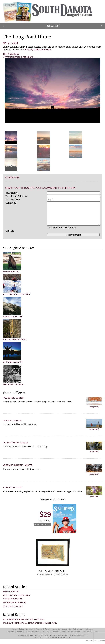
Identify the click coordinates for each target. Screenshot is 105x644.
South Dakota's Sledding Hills (16, 294)
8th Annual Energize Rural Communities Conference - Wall (30, 623)
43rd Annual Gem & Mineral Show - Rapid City (23, 619)
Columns (39, 629)
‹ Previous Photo (12, 57)
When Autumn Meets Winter (18, 465)
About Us (56, 629)
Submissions (78, 629)
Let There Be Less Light (13, 362)
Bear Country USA (11, 272)
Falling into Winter (13, 398)
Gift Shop (46, 632)
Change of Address (32, 632)
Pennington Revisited (13, 317)
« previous (44, 499)
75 (58, 499)
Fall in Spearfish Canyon (15, 443)
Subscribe (53, 26)
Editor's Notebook (26, 629)
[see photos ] (94, 407)
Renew (19, 632)
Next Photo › (28, 57)
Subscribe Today (42, 525)
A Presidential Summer (13, 385)
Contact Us (67, 629)
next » (62, 499)
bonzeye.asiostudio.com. (38, 50)
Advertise (89, 629)
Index (96, 632)
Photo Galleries (14, 393)
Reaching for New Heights (15, 339)
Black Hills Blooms (13, 488)
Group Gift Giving (59, 632)
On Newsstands (74, 632)
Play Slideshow (11, 54)
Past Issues (87, 632)
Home (14, 629)
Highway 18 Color (12, 420)
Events (47, 629)
